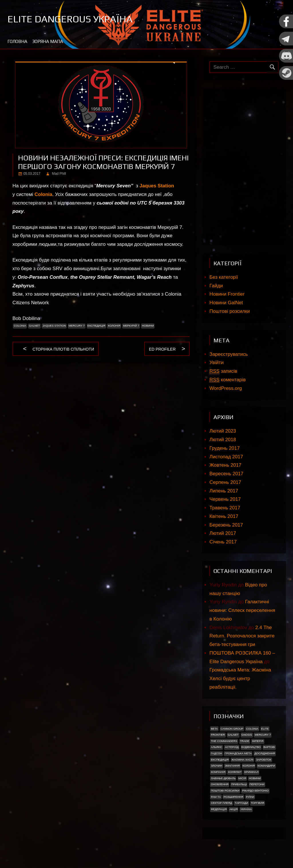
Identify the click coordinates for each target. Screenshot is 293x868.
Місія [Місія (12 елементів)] (242, 778)
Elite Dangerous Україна (73, 19)
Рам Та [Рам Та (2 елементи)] (216, 797)
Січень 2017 (223, 542)
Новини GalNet (226, 303)
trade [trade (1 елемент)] (245, 741)
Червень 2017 (225, 499)
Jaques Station (157, 186)
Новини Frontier (227, 294)
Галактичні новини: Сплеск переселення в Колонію (242, 610)
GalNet (34, 326)
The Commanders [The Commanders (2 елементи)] (224, 741)
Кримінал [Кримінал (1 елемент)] (251, 772)
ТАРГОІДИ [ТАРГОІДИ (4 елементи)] (241, 803)
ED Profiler (162, 350)
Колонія (114, 326)
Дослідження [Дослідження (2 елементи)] (265, 753)
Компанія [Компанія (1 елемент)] (218, 772)
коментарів (228, 380)
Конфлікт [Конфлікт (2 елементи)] (235, 772)
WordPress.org (226, 388)
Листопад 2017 (226, 457)
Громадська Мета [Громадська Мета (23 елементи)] (238, 753)
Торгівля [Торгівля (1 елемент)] (257, 803)
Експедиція (96, 326)
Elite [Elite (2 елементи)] (265, 729)
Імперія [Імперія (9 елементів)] (258, 741)
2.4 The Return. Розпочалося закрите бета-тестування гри (242, 636)
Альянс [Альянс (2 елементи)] (217, 747)
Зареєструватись (229, 354)
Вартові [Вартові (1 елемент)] (269, 747)
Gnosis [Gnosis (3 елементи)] (247, 735)
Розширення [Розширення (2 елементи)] (233, 797)
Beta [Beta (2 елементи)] (214, 729)
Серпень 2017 (225, 482)
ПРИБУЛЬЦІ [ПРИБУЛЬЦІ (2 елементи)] (239, 784)
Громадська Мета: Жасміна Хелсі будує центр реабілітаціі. (240, 679)
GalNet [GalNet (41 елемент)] (233, 735)
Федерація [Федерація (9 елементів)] (219, 809)
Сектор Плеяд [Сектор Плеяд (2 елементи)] (221, 803)
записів (223, 371)
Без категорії (224, 277)
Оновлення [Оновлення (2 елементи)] (220, 784)
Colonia (43, 194)
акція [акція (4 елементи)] (234, 809)
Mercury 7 (77, 326)
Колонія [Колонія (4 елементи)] (249, 766)
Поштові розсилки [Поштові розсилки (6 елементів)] (225, 791)
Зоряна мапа (47, 41)
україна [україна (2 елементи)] (246, 809)
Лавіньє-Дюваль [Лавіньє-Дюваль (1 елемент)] (223, 778)
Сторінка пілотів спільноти (63, 350)
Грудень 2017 (225, 448)
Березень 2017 (226, 525)
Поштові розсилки (230, 311)
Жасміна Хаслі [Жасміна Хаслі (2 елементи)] (242, 760)
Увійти (216, 363)
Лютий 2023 (223, 431)
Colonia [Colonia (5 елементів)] (252, 729)
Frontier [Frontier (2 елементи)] (218, 735)
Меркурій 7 (131, 326)
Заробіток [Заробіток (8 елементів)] (264, 760)
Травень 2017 (225, 508)
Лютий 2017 (223, 533)
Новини (148, 326)
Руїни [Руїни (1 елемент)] (250, 797)
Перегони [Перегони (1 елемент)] (257, 784)
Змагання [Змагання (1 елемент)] (232, 766)
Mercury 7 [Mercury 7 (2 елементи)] (263, 735)
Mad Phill (59, 174)
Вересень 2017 (226, 474)
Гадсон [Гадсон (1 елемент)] (216, 753)
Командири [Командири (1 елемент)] (266, 766)
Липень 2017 (224, 491)
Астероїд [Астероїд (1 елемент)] (232, 747)
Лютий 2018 (223, 440)
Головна (17, 41)
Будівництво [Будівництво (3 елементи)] (251, 747)
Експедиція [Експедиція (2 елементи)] (220, 760)
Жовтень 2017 (225, 465)
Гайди (216, 286)
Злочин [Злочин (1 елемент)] (216, 766)
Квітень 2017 (224, 516)
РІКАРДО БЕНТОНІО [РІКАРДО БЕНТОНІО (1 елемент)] (255, 791)
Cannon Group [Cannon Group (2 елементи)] (232, 729)
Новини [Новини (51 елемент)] (255, 778)
